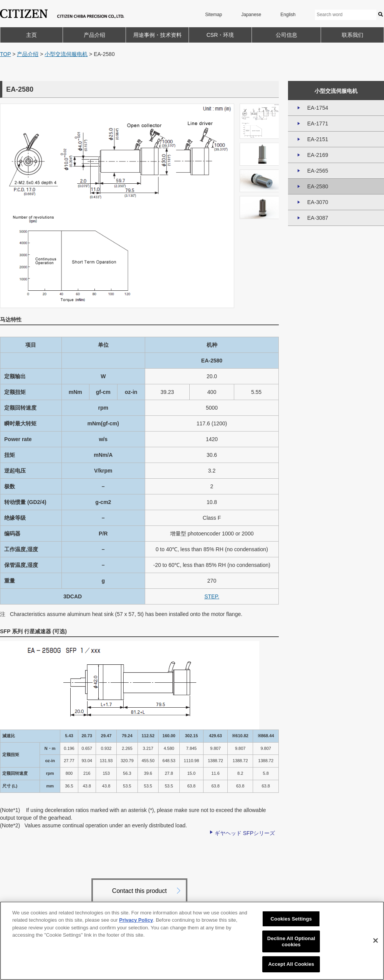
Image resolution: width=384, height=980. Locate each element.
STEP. (212, 596)
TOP (5, 54)
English (288, 15)
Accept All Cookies (291, 964)
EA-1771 (318, 124)
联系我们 (353, 35)
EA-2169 (318, 155)
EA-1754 (318, 108)
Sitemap (214, 15)
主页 (31, 35)
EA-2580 (318, 186)
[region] (192, 941)
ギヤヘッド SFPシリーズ (245, 833)
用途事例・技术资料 (157, 35)
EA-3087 (318, 218)
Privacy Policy (136, 920)
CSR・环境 (220, 35)
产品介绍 (94, 35)
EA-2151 (318, 139)
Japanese (251, 15)
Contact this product (139, 891)
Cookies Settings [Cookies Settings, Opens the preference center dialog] (291, 919)
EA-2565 (318, 171)
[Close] (376, 940)
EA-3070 (318, 202)
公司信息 (286, 35)
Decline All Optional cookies (291, 941)
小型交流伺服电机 (66, 54)
